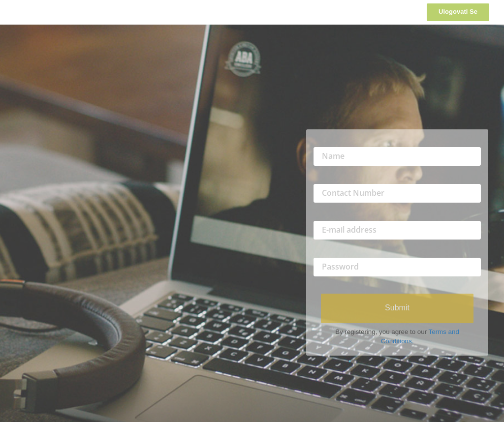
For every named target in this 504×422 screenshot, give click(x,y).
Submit (397, 308)
